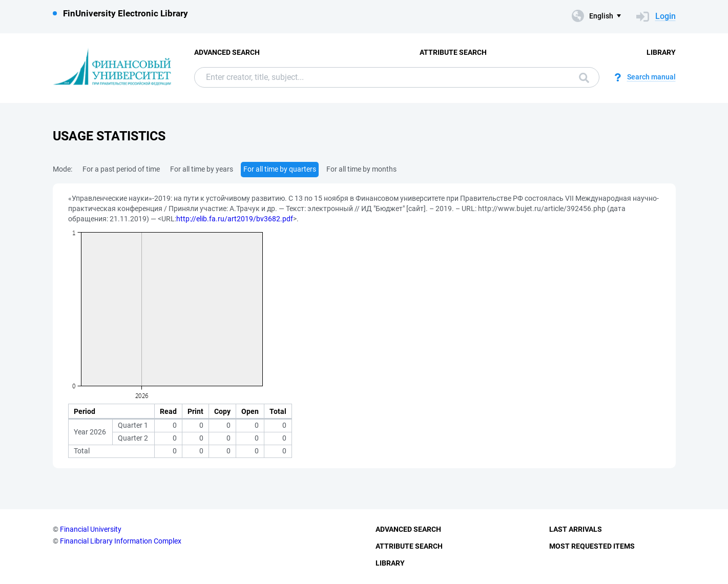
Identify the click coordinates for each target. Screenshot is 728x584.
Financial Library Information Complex (121, 541)
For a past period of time (121, 169)
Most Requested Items (592, 546)
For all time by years (202, 169)
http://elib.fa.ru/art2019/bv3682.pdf (235, 219)
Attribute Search (453, 52)
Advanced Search (227, 52)
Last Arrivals (576, 529)
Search (584, 78)
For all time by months (361, 169)
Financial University (91, 529)
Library (661, 52)
